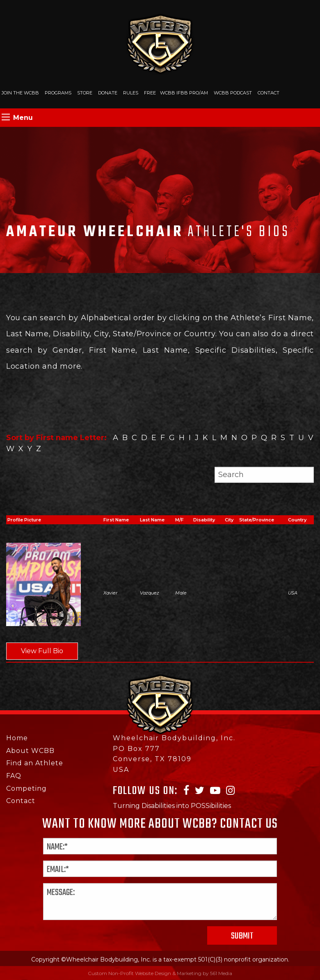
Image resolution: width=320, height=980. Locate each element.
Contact (269, 93)
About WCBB (30, 751)
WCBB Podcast (233, 93)
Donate (108, 93)
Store (85, 93)
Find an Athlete (35, 763)
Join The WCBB (20, 93)
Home (17, 738)
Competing (26, 788)
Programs (58, 93)
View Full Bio (42, 651)
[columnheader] (120, 520)
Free (150, 93)
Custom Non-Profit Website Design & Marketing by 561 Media (160, 973)
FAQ (14, 776)
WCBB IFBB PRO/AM (184, 93)
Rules (131, 93)
